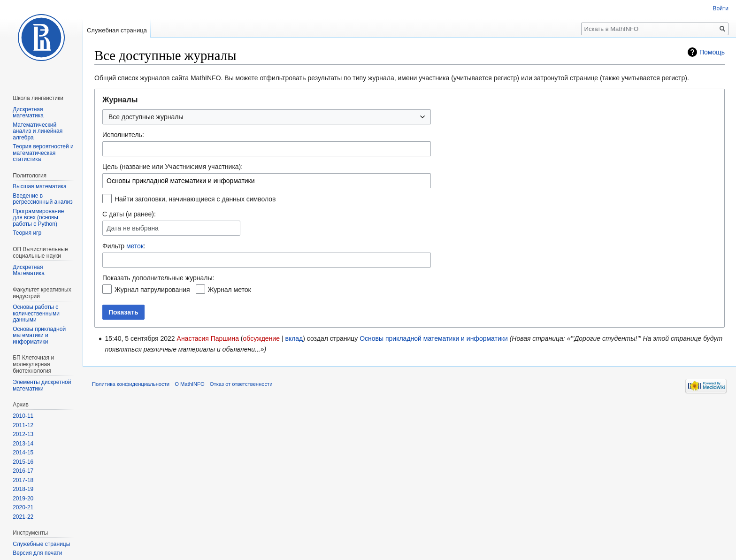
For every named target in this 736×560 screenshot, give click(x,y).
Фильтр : (124, 246)
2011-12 (23, 425)
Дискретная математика (28, 113)
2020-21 (23, 507)
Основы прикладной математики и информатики (434, 338)
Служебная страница (117, 30)
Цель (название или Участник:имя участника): (172, 167)
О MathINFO (189, 384)
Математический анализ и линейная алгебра (38, 131)
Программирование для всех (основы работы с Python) (38, 218)
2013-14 (23, 444)
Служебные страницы (41, 544)
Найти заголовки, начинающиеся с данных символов (195, 199)
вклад (294, 338)
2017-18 (23, 480)
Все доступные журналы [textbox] (146, 117)
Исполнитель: (123, 135)
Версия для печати (37, 553)
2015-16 (23, 462)
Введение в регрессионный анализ (43, 199)
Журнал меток (230, 290)
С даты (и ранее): (129, 214)
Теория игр (27, 233)
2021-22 (23, 517)
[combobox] (267, 117)
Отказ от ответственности (241, 384)
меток (135, 246)
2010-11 (23, 416)
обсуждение (261, 338)
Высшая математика (40, 186)
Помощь (712, 52)
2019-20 (23, 499)
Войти (721, 8)
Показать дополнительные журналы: (158, 278)
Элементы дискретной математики (42, 385)
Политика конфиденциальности (131, 384)
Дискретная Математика (29, 270)
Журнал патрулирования (152, 290)
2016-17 (23, 471)
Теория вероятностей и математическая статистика (43, 153)
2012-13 (23, 434)
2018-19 (23, 489)
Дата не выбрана (133, 228)
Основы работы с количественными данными (36, 313)
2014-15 (23, 453)
